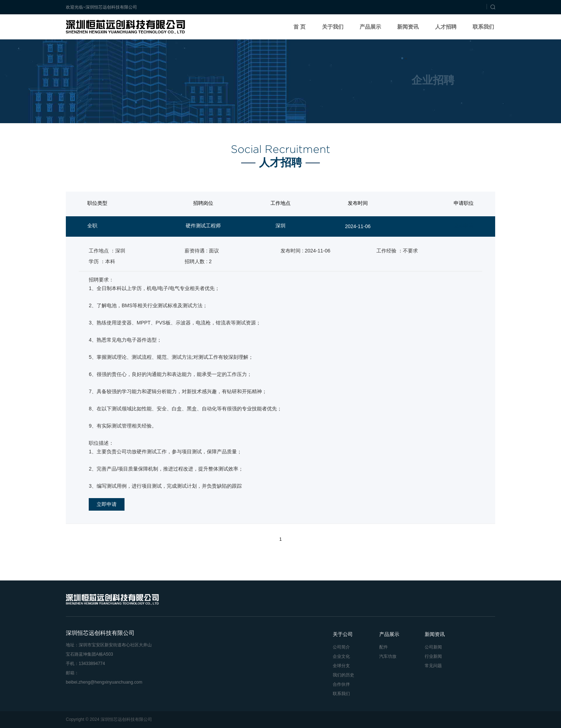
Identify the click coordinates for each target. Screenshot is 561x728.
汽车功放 (388, 656)
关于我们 (333, 27)
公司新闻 (433, 647)
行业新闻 (433, 656)
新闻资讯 (408, 27)
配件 (384, 647)
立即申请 (464, 226)
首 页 (299, 27)
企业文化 (341, 656)
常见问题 (433, 666)
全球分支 (341, 666)
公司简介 (341, 647)
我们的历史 (343, 675)
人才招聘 (446, 27)
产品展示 (370, 27)
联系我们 (483, 27)
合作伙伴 (341, 684)
